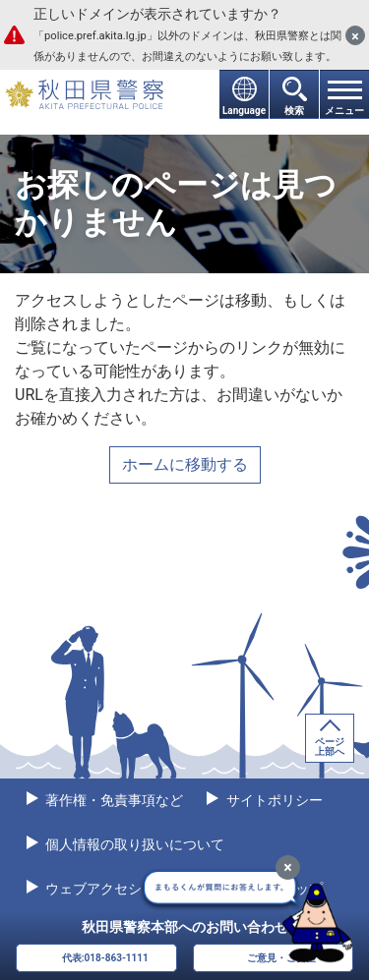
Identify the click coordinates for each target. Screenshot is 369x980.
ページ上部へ (330, 747)
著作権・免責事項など (113, 800)
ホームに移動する (185, 464)
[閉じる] (355, 35)
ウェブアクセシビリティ (120, 889)
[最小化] (288, 867)
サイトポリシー (272, 800)
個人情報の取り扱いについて (133, 844)
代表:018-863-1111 (105, 958)
